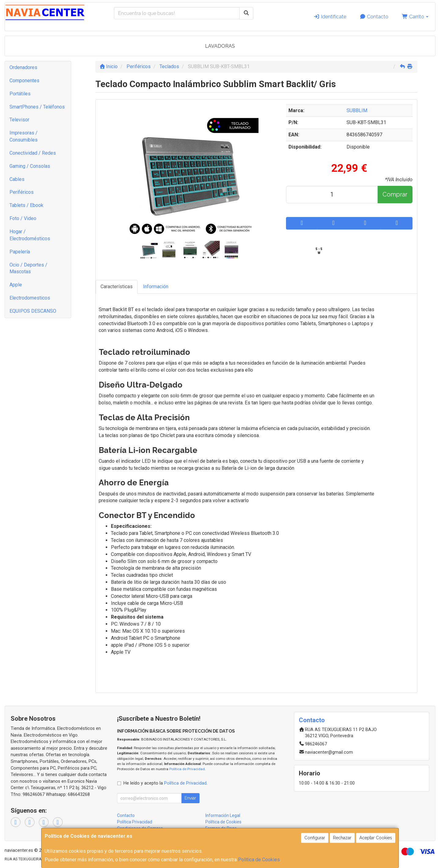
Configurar (315, 838)
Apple (16, 285)
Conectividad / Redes (33, 153)
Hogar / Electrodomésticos (30, 235)
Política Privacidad (135, 822)
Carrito (415, 17)
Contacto (374, 17)
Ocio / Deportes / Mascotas (28, 268)
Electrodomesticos (30, 298)
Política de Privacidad (187, 769)
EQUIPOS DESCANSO (33, 311)
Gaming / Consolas (30, 166)
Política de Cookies (259, 860)
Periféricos (22, 192)
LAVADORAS (220, 46)
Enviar (190, 798)
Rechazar (342, 838)
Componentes (24, 81)
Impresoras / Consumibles (24, 136)
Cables (17, 179)
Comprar (395, 194)
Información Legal (223, 815)
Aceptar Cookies (376, 838)
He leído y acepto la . (165, 783)
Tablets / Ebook (26, 205)
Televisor (19, 120)
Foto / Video (23, 218)
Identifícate (330, 17)
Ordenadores (23, 67)
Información (156, 287)
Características (117, 287)
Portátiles (20, 94)
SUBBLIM (357, 110)
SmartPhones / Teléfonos (37, 107)
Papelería (20, 252)
